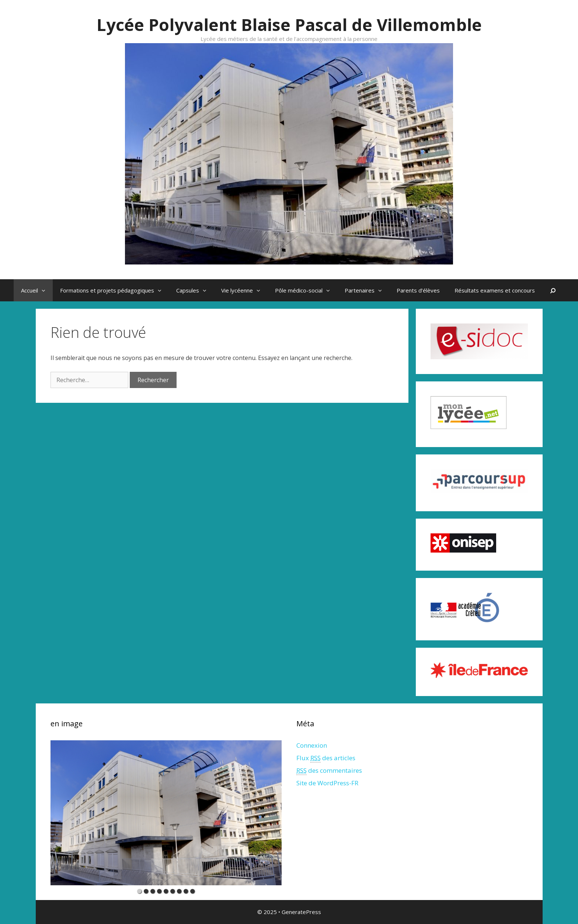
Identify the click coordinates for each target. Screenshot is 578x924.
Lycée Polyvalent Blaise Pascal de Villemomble (289, 25)
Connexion (312, 745)
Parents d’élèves (418, 290)
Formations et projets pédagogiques (114, 290)
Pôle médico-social (306, 290)
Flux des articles (326, 758)
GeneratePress (301, 912)
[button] (45, 290)
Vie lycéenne (244, 290)
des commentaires (329, 771)
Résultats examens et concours (495, 290)
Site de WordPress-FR (327, 783)
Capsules (195, 290)
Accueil (37, 290)
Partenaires (367, 290)
